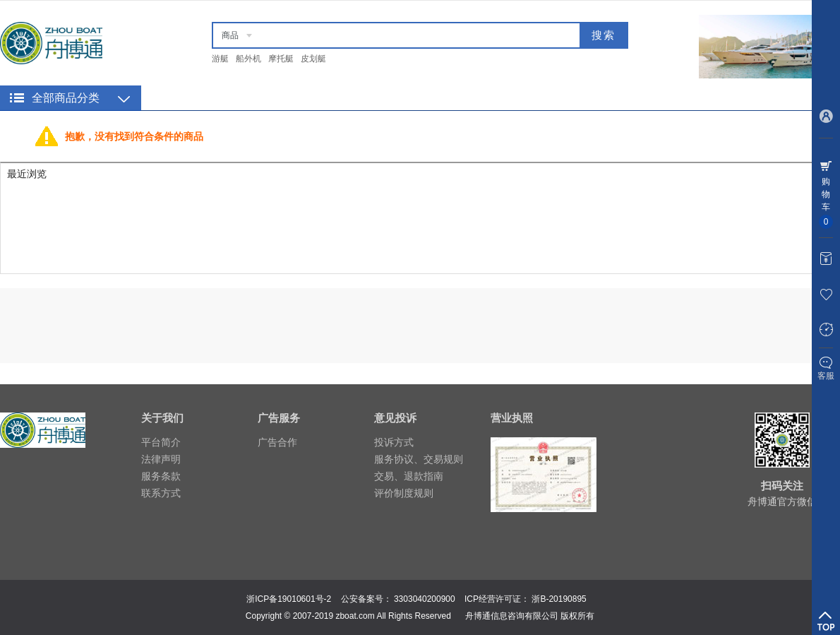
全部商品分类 (66, 98)
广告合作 (277, 442)
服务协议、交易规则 (419, 459)
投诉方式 (394, 442)
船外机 (248, 59)
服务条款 (161, 476)
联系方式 (161, 493)
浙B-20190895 (559, 599)
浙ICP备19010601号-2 (289, 599)
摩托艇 (281, 59)
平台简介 (161, 442)
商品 (230, 35)
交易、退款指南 (409, 476)
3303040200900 (425, 599)
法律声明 (161, 459)
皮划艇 (313, 59)
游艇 (220, 59)
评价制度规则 (404, 493)
